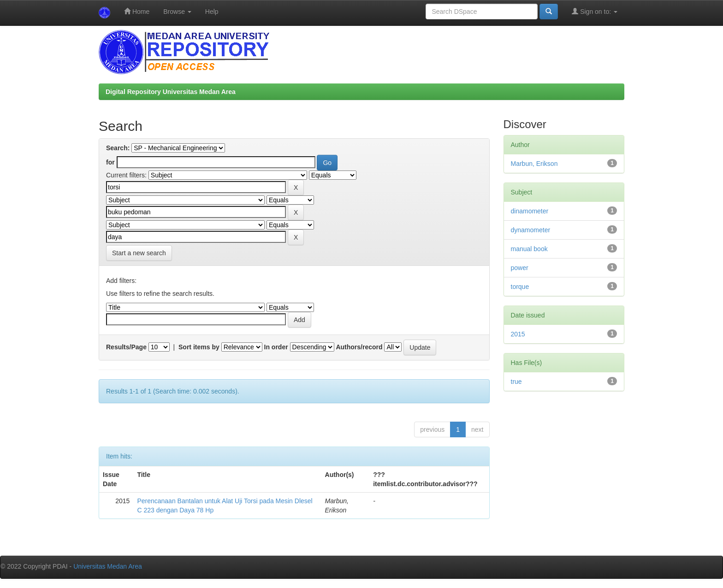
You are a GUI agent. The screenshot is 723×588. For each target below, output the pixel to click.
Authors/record (359, 347)
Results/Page (126, 347)
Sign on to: (595, 11)
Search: (118, 148)
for (110, 162)
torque (520, 287)
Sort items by (199, 347)
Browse (177, 12)
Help (212, 12)
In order (276, 347)
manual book (529, 249)
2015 (518, 334)
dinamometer (530, 211)
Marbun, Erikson (534, 164)
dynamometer (531, 230)
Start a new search (139, 253)
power (520, 268)
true (516, 382)
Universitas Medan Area (108, 566)
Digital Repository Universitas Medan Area (171, 92)
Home (137, 11)
